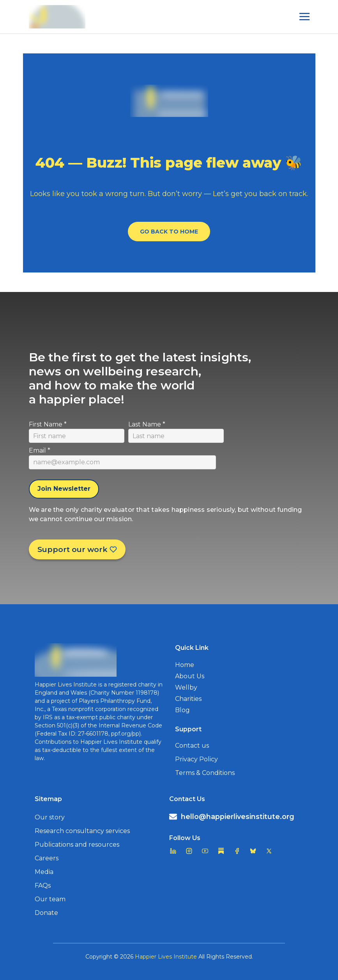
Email (40, 450)
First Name (48, 424)
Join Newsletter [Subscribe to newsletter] (64, 489)
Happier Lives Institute (166, 957)
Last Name (147, 424)
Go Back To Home (169, 232)
